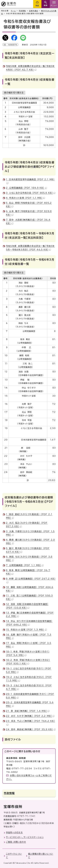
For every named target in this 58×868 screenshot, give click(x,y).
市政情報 (22, 11)
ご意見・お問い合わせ (16, 842)
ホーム (13, 11)
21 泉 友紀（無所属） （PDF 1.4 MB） (28, 711)
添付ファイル (13, 739)
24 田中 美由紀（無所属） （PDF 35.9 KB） (31, 729)
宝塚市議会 (34, 11)
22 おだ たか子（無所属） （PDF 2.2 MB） (30, 716)
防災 (37, 6)
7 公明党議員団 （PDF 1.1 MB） (25, 565)
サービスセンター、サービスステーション (25, 837)
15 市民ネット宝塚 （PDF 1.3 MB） (26, 630)
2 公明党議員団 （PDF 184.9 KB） (26, 188)
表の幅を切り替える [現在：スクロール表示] (14, 93)
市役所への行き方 (14, 832)
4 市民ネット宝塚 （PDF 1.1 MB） (25, 198)
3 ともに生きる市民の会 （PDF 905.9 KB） (31, 193)
